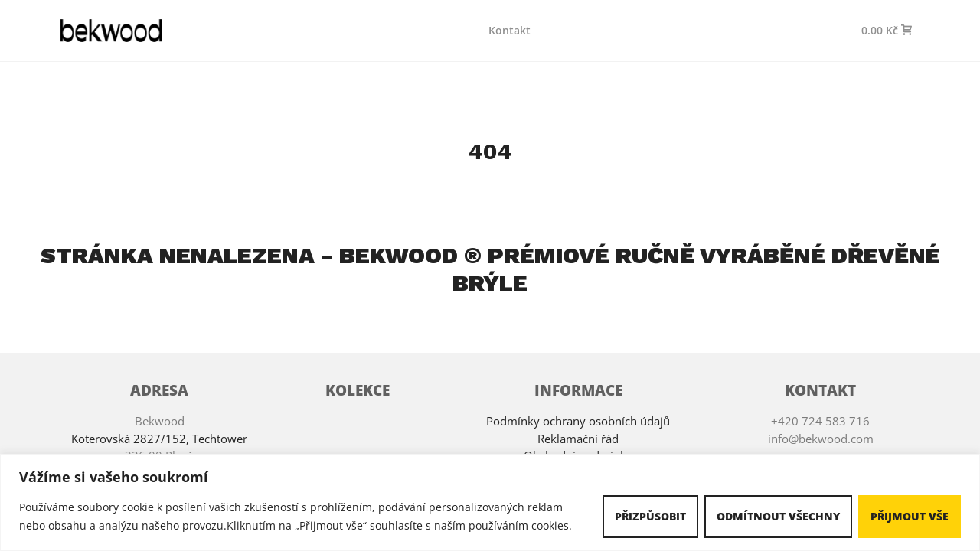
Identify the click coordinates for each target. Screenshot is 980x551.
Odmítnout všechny (778, 516)
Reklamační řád (578, 439)
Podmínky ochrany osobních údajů (578, 421)
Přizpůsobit (650, 516)
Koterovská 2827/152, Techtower (159, 439)
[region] (490, 502)
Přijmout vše (910, 516)
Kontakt (510, 30)
